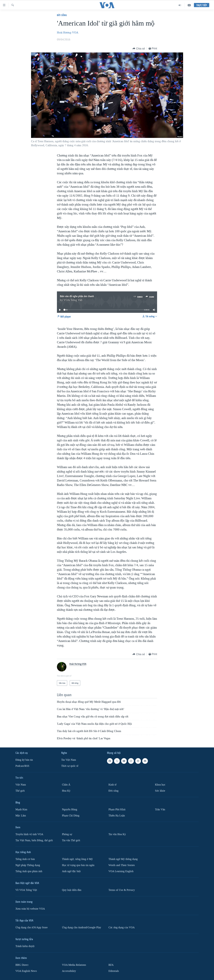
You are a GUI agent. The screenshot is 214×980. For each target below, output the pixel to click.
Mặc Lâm (21, 816)
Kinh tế (112, 785)
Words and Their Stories (122, 865)
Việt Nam (21, 785)
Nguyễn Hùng (70, 809)
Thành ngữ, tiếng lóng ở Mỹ (77, 859)
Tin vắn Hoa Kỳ (117, 834)
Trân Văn (160, 809)
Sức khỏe (160, 791)
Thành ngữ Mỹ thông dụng (123, 859)
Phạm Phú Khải (117, 809)
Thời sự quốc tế (70, 766)
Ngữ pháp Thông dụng (28, 865)
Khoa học (160, 785)
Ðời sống (62, 15)
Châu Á (66, 785)
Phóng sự (67, 834)
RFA (111, 965)
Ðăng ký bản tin (24, 760)
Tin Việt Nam (69, 760)
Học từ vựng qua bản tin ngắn (78, 865)
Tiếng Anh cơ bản (25, 859)
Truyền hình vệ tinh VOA (29, 834)
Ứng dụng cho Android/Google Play (82, 927)
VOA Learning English (121, 871)
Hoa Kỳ (66, 791)
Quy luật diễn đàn (72, 890)
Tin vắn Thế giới (71, 840)
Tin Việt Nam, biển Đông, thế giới (34, 840)
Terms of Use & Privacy (122, 890)
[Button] (139, 49)
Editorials (114, 971)
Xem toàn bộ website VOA (30, 909)
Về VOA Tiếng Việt (26, 890)
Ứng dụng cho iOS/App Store (32, 927)
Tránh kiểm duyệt (25, 946)
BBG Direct (22, 965)
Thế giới (20, 791)
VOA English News (26, 971)
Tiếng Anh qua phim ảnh (29, 871)
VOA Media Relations (74, 965)
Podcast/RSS (22, 766)
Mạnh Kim (21, 809)
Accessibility (69, 971)
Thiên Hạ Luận (117, 816)
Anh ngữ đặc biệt (71, 871)
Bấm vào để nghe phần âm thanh (77, 296)
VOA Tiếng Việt (73, 300)
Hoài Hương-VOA (68, 33)
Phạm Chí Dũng (71, 816)
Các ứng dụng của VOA (122, 927)
